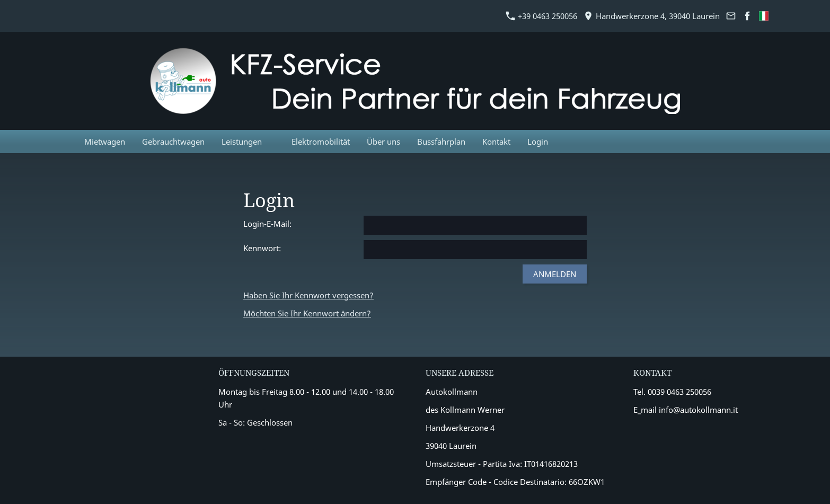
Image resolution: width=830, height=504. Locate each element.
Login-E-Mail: (267, 224)
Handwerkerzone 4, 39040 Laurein (652, 16)
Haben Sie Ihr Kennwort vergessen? (308, 295)
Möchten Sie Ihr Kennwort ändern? (307, 313)
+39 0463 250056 (542, 16)
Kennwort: (262, 248)
